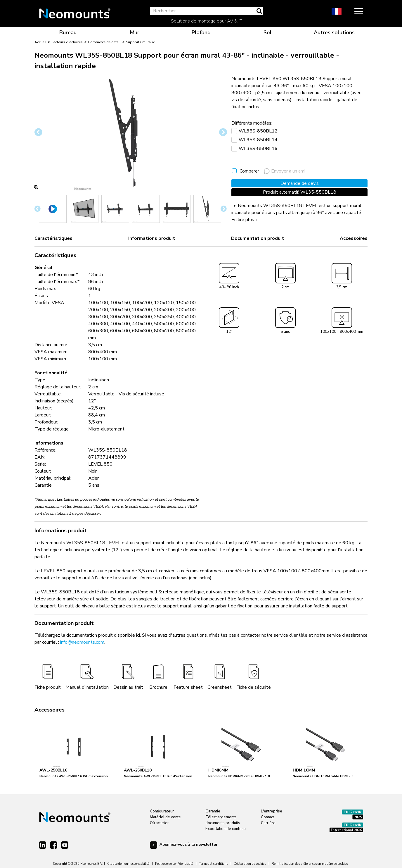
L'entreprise (272, 811)
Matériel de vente (165, 817)
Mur (135, 32)
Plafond (201, 32)
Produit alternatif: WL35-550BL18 (300, 192)
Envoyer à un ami (285, 171)
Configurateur (162, 811)
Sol (268, 32)
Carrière (268, 823)
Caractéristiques (53, 238)
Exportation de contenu (226, 829)
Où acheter (159, 823)
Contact (267, 817)
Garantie (213, 811)
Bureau (68, 32)
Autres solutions (334, 32)
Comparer (249, 171)
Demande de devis (300, 183)
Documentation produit (258, 238)
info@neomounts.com (82, 642)
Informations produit (152, 238)
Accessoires (354, 238)
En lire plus (245, 220)
